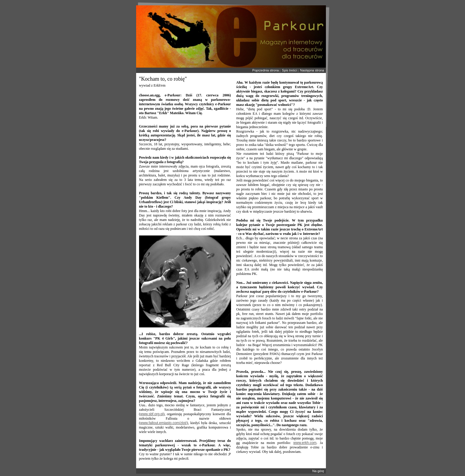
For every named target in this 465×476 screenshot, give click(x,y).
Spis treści (290, 70)
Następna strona (312, 70)
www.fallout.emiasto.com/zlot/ (164, 423)
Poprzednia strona (266, 70)
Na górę (318, 471)
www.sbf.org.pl (152, 414)
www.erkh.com (305, 443)
